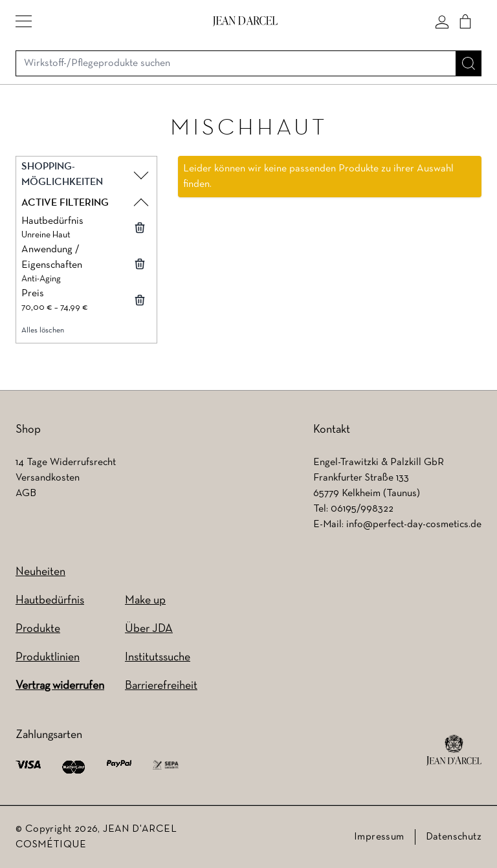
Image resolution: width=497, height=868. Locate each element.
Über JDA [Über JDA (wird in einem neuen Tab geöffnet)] (149, 629)
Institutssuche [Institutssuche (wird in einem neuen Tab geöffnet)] (158, 657)
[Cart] (465, 21)
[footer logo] (454, 750)
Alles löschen (43, 331)
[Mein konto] (442, 21)
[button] (24, 21)
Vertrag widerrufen (60, 686)
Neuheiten (40, 572)
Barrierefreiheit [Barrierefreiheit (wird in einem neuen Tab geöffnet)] (161, 686)
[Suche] (469, 63)
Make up (145, 601)
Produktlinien (48, 657)
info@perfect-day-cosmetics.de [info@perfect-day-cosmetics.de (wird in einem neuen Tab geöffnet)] (414, 525)
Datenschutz (454, 837)
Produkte (38, 629)
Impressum (379, 837)
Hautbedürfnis (50, 601)
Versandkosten (48, 478)
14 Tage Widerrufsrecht (66, 462)
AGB (26, 494)
